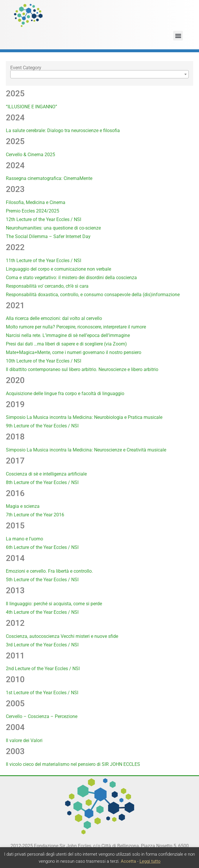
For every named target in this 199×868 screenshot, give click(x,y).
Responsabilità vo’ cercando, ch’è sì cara (47, 286)
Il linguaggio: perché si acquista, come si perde (54, 604)
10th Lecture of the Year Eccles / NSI (44, 361)
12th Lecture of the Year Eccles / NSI (44, 219)
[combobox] (99, 74)
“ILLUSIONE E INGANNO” (32, 107)
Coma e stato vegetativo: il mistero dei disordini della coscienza (71, 278)
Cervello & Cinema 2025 (30, 155)
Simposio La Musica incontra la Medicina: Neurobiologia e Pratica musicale (84, 417)
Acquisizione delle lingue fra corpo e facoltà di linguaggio (65, 393)
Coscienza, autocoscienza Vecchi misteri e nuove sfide (62, 636)
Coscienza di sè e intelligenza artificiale (46, 474)
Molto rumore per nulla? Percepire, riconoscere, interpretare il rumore (76, 327)
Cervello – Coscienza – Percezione (42, 716)
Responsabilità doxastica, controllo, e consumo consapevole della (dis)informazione (93, 295)
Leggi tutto (150, 861)
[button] (178, 36)
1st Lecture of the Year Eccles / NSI (42, 693)
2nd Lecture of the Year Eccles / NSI (43, 669)
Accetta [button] (128, 861)
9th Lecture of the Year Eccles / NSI (42, 426)
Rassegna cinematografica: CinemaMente (49, 178)
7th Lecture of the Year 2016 (35, 515)
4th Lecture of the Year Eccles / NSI (42, 612)
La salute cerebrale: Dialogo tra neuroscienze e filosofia (63, 130)
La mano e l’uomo (24, 539)
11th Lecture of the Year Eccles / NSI (44, 261)
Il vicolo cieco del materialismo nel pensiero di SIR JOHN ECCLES (73, 764)
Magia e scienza (23, 506)
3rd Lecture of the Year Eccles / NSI (42, 645)
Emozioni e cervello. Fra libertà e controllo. (49, 571)
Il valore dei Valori (24, 740)
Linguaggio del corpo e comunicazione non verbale (58, 269)
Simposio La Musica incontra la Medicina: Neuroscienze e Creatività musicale (86, 450)
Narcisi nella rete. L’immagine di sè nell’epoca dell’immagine (68, 335)
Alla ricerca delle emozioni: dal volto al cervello (54, 318)
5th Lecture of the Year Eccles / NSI (42, 580)
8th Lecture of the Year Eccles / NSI (42, 482)
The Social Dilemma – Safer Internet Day (48, 236)
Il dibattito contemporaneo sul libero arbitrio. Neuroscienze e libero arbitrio (82, 369)
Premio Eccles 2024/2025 (33, 211)
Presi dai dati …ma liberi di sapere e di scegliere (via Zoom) (66, 344)
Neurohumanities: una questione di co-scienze (53, 228)
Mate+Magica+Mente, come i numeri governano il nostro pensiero (74, 352)
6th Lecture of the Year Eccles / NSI (42, 547)
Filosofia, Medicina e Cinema (36, 202)
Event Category (26, 68)
